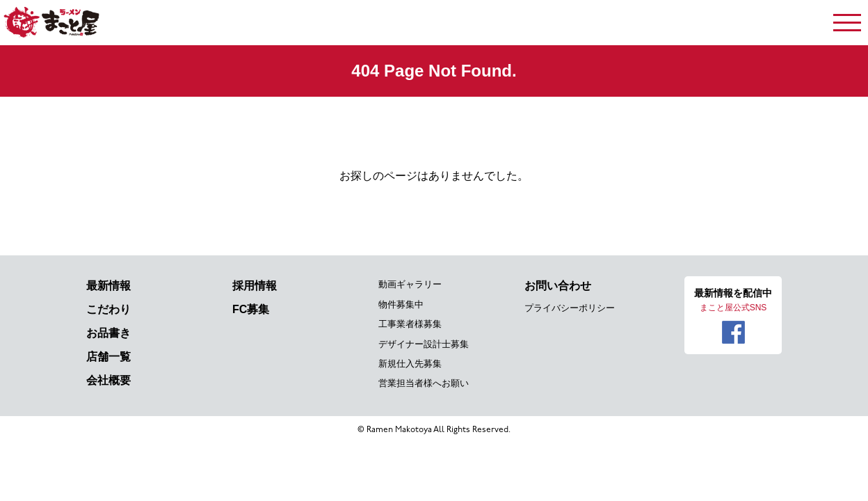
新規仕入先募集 (410, 364)
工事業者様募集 (410, 324)
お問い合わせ (558, 286)
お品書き (108, 333)
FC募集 (251, 309)
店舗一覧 (108, 357)
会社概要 (108, 380)
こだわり (108, 309)
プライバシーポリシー (570, 308)
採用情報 (255, 286)
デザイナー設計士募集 (424, 344)
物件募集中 (401, 304)
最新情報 (108, 286)
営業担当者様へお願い (424, 383)
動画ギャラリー (410, 284)
